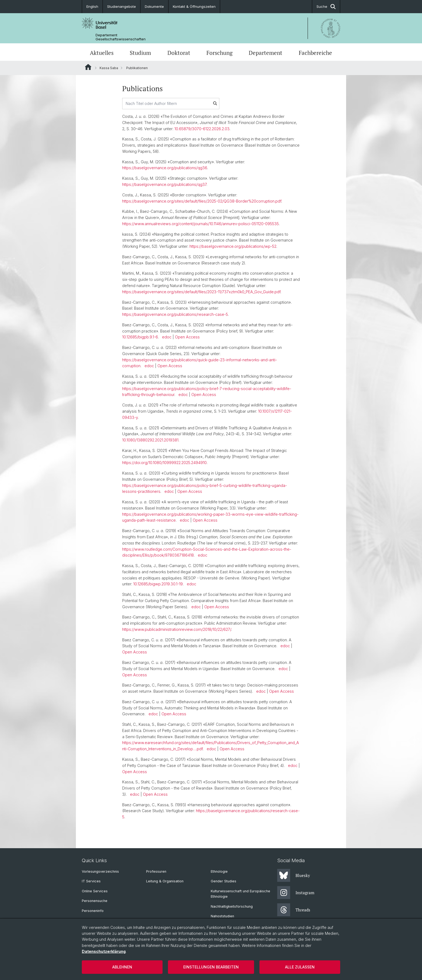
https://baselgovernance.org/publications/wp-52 (233, 246)
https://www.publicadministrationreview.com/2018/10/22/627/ (177, 629)
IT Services (91, 881)
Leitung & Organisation (165, 881)
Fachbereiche (315, 53)
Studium (140, 53)
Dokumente (154, 6)
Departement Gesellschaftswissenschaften (121, 37)
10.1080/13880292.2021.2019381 (150, 440)
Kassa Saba (109, 68)
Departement (265, 53)
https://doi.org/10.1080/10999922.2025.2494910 (164, 463)
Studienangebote (122, 6)
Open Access (187, 337)
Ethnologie (219, 871)
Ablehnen (122, 967)
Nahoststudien (222, 916)
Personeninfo (93, 911)
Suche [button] (326, 7)
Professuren (156, 871)
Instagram (296, 893)
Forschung (219, 53)
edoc (167, 337)
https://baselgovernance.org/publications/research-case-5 (175, 314)
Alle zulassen (300, 967)
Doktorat (179, 53)
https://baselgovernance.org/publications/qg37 (164, 184)
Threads (294, 910)
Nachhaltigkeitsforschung (232, 906)
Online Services (95, 891)
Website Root (88, 67)
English (92, 6)
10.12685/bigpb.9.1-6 (140, 337)
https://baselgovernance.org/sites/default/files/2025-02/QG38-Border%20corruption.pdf (202, 201)
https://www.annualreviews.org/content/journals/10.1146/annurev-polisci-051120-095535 (201, 224)
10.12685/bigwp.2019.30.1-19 (158, 584)
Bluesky (294, 875)
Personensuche (95, 901)
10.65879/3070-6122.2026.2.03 (202, 129)
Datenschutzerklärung (104, 951)
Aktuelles (102, 53)
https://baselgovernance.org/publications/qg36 (165, 168)
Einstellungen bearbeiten (211, 967)
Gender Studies (224, 881)
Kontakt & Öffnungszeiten (194, 6)
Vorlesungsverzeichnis (100, 871)
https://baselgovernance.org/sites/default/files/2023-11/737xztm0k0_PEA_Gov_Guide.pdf (201, 292)
